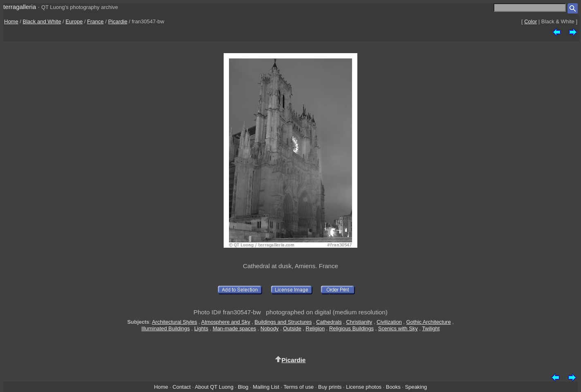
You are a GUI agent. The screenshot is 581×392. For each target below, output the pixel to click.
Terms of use (298, 387)
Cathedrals (329, 322)
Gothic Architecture (429, 322)
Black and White (42, 21)
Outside (292, 328)
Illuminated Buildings (166, 328)
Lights (201, 328)
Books (393, 387)
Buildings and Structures (283, 322)
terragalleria (20, 7)
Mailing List (266, 387)
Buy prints (330, 387)
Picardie (118, 21)
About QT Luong (214, 387)
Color (531, 21)
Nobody (270, 328)
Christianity (359, 322)
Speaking (416, 387)
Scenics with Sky (398, 328)
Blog (243, 387)
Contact (182, 387)
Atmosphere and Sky (226, 322)
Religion (315, 328)
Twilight (431, 328)
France (95, 21)
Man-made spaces (234, 328)
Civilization (389, 322)
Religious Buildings (351, 328)
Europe (74, 21)
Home (11, 21)
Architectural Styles (175, 322)
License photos (364, 387)
